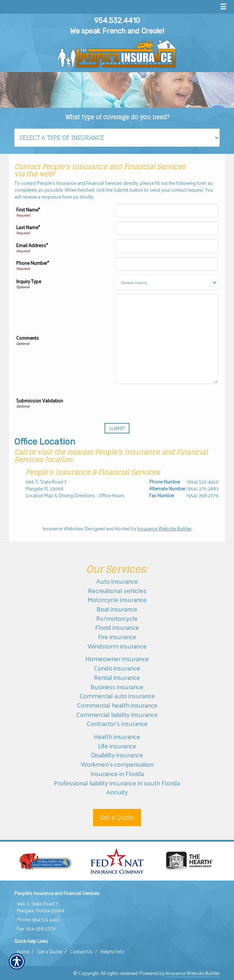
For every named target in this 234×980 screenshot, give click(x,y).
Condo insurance (117, 668)
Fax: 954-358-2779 (36, 928)
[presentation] (163, 402)
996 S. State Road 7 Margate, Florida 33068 (41, 907)
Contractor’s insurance (117, 723)
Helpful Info (112, 952)
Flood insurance (117, 627)
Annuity (117, 792)
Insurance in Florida (117, 773)
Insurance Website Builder (164, 528)
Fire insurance (117, 636)
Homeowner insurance (117, 658)
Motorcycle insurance (117, 599)
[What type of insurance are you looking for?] (117, 138)
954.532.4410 (117, 21)
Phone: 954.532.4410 (38, 919)
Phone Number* (33, 263)
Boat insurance (117, 609)
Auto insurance (117, 581)
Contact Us (81, 952)
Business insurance (117, 687)
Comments (28, 338)
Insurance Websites (63, 528)
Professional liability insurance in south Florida (117, 783)
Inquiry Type (29, 281)
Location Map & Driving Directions (60, 495)
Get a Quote (117, 818)
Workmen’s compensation (117, 764)
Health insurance (117, 736)
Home (23, 952)
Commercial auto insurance (117, 696)
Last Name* (28, 227)
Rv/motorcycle (117, 618)
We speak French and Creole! (117, 31)
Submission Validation (40, 401)
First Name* (28, 210)
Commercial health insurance (117, 705)
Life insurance (117, 746)
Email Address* (32, 245)
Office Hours (112, 495)
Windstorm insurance (117, 646)
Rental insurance (117, 677)
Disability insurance (117, 755)
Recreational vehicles (117, 590)
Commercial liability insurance (117, 714)
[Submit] (117, 428)
